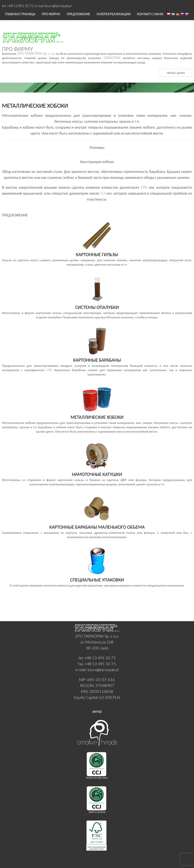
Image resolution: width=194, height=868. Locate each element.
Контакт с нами (150, 14)
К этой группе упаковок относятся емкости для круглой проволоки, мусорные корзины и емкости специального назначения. (97, 579)
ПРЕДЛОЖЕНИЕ (78, 14)
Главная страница (20, 14)
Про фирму (51, 14)
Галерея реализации (114, 14)
